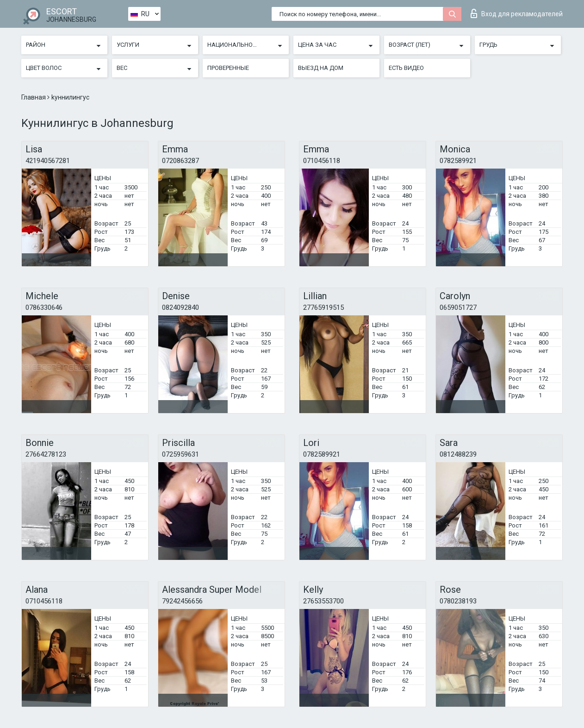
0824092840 (180, 308)
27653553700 (323, 601)
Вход (517, 13)
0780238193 (458, 601)
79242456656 (182, 601)
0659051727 (458, 308)
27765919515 (323, 308)
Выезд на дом (321, 68)
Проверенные (228, 68)
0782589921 (458, 161)
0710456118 (322, 161)
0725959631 (180, 454)
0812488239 (458, 454)
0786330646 (44, 308)
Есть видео (406, 68)
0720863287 (180, 161)
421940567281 (48, 161)
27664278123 (46, 454)
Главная (34, 97)
